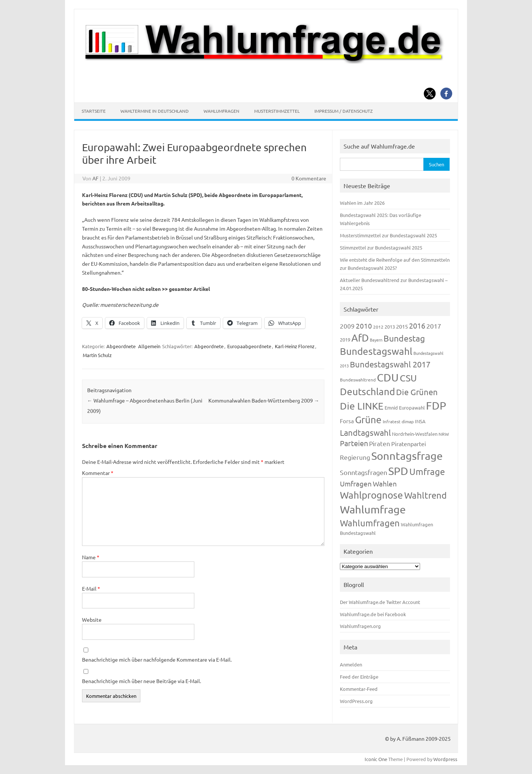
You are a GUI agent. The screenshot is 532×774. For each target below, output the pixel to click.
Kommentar (98, 473)
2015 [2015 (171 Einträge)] (402, 326)
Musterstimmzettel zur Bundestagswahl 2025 (388, 235)
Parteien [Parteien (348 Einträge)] (354, 443)
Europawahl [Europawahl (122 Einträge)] (412, 408)
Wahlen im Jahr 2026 (362, 203)
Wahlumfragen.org (360, 626)
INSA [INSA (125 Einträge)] (420, 421)
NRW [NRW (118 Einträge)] (444, 434)
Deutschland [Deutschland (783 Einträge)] (367, 392)
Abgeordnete (121, 346)
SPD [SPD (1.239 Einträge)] (398, 471)
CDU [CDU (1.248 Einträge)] (388, 377)
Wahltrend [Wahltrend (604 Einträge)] (425, 495)
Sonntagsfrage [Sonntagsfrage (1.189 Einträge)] (407, 456)
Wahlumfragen (221, 111)
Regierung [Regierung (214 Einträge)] (355, 457)
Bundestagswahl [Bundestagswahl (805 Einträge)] (376, 351)
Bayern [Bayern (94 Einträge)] (376, 340)
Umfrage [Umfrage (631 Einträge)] (427, 471)
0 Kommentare (309, 178)
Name (91, 557)
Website (92, 619)
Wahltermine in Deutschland (155, 111)
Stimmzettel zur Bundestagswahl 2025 (381, 247)
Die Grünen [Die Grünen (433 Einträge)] (417, 392)
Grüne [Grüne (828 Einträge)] (368, 420)
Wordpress (445, 759)
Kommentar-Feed (359, 689)
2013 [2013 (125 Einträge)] (390, 327)
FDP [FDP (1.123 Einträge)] (436, 405)
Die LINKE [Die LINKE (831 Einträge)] (362, 406)
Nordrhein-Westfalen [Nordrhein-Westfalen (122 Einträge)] (415, 434)
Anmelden (351, 664)
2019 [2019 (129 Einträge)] (345, 340)
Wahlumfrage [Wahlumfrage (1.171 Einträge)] (373, 509)
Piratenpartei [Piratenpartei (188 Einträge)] (409, 444)
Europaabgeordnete (249, 346)
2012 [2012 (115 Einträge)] (378, 327)
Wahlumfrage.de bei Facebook (373, 614)
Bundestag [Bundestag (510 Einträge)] (404, 338)
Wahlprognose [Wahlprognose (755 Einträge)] (371, 495)
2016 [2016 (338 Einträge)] (417, 325)
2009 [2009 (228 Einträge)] (347, 326)
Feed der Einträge (359, 677)
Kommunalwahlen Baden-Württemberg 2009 (264, 400)
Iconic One (376, 759)
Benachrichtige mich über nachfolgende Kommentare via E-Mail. (157, 659)
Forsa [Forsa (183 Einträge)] (347, 421)
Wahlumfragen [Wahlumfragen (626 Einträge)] (370, 523)
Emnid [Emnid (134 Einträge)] (391, 408)
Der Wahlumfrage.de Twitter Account (380, 602)
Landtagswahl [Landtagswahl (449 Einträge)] (365, 432)
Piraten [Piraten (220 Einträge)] (380, 443)
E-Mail (91, 588)
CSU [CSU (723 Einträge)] (408, 378)
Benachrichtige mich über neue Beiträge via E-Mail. (141, 681)
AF (96, 178)
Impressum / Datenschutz (344, 111)
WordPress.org (356, 701)
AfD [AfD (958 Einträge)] (360, 338)
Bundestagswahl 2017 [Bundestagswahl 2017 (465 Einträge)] (390, 364)
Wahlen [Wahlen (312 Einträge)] (385, 483)
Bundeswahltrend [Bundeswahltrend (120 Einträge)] (358, 380)
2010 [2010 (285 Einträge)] (364, 326)
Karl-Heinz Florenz (295, 346)
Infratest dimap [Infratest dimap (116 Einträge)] (398, 421)
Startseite (94, 111)
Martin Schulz (97, 355)
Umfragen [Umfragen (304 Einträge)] (356, 483)
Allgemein (149, 346)
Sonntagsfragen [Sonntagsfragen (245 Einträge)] (364, 472)
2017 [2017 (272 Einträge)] (434, 326)
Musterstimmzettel (277, 111)
